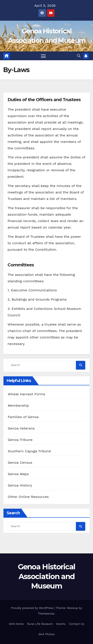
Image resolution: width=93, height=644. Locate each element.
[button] (79, 56)
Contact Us (76, 624)
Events (61, 624)
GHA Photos (46, 634)
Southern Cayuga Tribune (29, 451)
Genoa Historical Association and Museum (47, 576)
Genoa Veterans (21, 428)
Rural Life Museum (40, 624)
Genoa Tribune (20, 440)
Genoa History (20, 485)
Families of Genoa (23, 417)
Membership (18, 405)
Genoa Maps (18, 474)
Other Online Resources (28, 497)
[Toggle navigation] (43, 56)
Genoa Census (20, 463)
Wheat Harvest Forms (26, 394)
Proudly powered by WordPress (33, 608)
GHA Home (16, 624)
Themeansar (46, 614)
